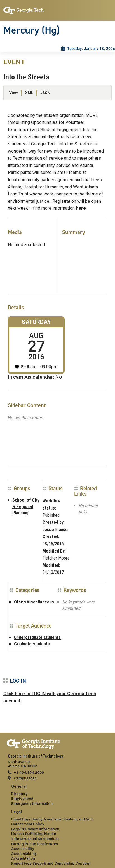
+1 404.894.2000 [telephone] (29, 772)
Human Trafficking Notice (34, 834)
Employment (22, 798)
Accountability (24, 853)
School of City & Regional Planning (26, 506)
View (14, 93)
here (81, 208)
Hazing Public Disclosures (35, 844)
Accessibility (23, 848)
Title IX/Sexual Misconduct (35, 839)
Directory (19, 794)
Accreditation (23, 858)
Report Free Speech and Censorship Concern (51, 863)
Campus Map (25, 778)
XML (29, 93)
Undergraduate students (37, 637)
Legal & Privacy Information (35, 829)
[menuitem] (57, 795)
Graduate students (32, 644)
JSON (45, 93)
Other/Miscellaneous (34, 602)
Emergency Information (32, 803)
